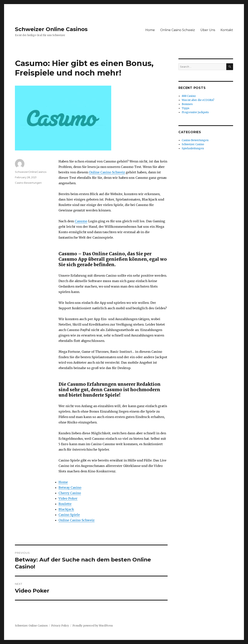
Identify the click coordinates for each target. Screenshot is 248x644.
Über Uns (208, 30)
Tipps (186, 108)
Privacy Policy (60, 626)
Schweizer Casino (193, 144)
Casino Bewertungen (28, 183)
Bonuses (187, 104)
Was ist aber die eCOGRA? (198, 100)
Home (150, 30)
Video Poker (68, 498)
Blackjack (66, 509)
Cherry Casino (70, 493)
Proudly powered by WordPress (93, 626)
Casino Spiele (69, 515)
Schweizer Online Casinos (51, 29)
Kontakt (227, 30)
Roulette (65, 504)
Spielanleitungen (193, 148)
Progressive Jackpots (195, 112)
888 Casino (189, 96)
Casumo (81, 221)
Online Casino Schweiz (178, 30)
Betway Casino (70, 488)
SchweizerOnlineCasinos (31, 172)
